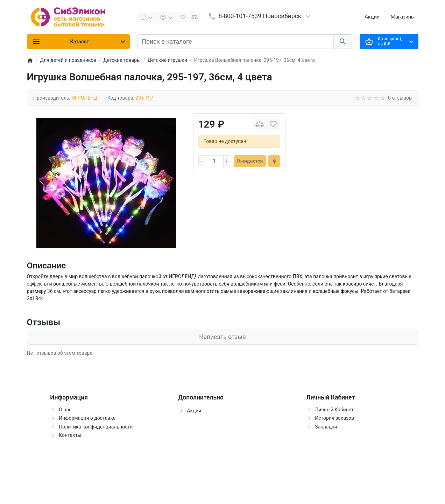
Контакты (70, 435)
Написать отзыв (222, 337)
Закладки (326, 427)
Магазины (402, 17)
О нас (65, 410)
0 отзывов (400, 98)
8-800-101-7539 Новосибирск (260, 16)
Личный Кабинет (334, 410)
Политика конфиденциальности (96, 427)
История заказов (334, 418)
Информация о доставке (87, 418)
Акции (372, 17)
